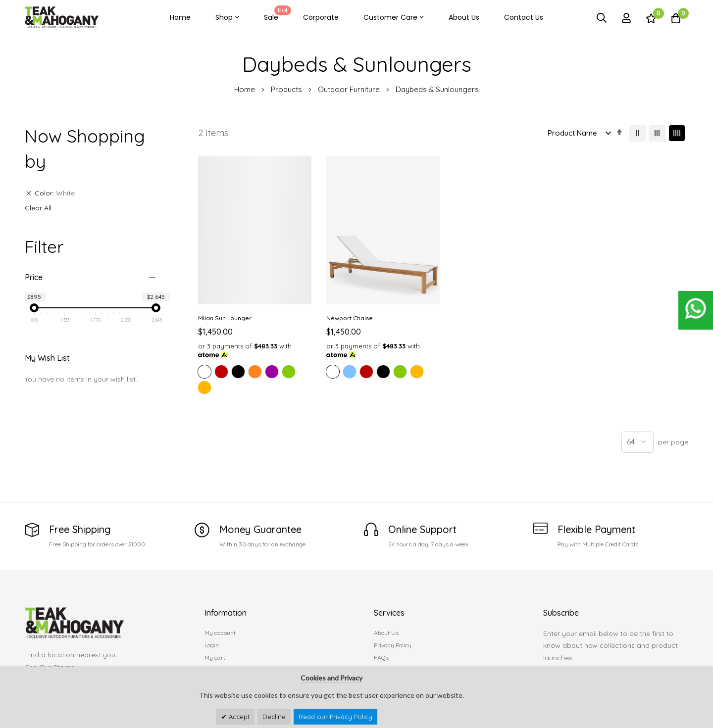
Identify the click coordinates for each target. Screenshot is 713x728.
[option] (204, 369)
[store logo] (62, 18)
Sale (276, 14)
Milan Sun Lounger (225, 315)
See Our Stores (50, 665)
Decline (274, 717)
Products (287, 89)
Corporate (321, 17)
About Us (464, 17)
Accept (238, 717)
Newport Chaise (348, 315)
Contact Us (524, 17)
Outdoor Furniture (350, 89)
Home (180, 17)
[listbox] (254, 379)
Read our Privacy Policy (335, 717)
